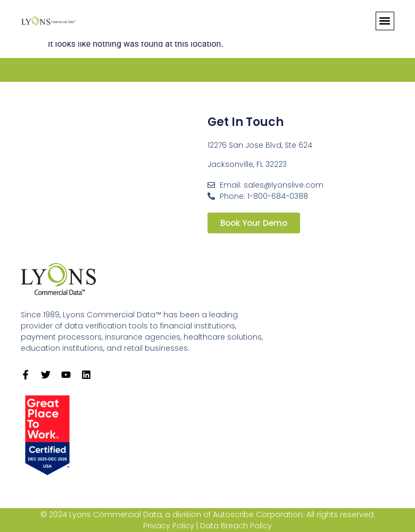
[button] (385, 21)
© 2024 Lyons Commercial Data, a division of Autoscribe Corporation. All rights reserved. (208, 514)
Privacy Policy (169, 526)
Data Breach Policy (236, 526)
